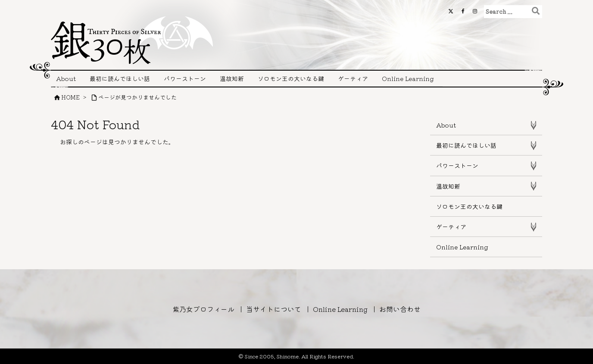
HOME (70, 97)
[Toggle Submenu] (534, 125)
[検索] (536, 10)
